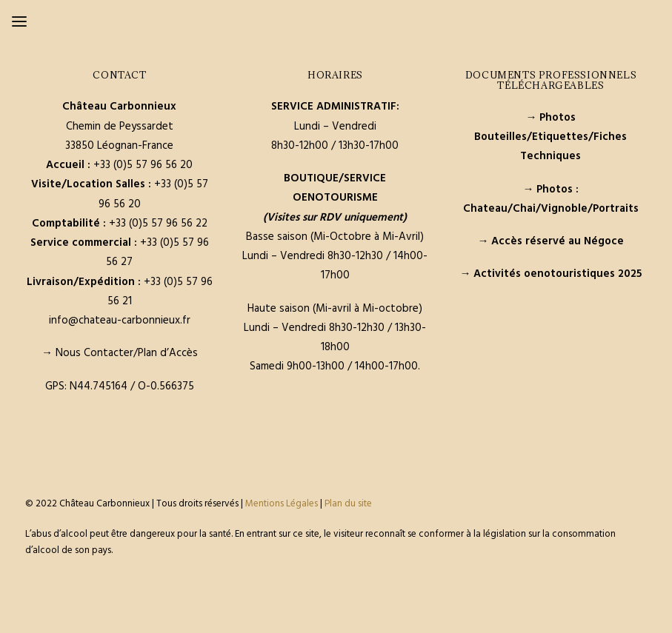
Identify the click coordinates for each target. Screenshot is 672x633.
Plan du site (348, 504)
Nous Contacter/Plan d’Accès (127, 353)
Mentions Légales (282, 504)
